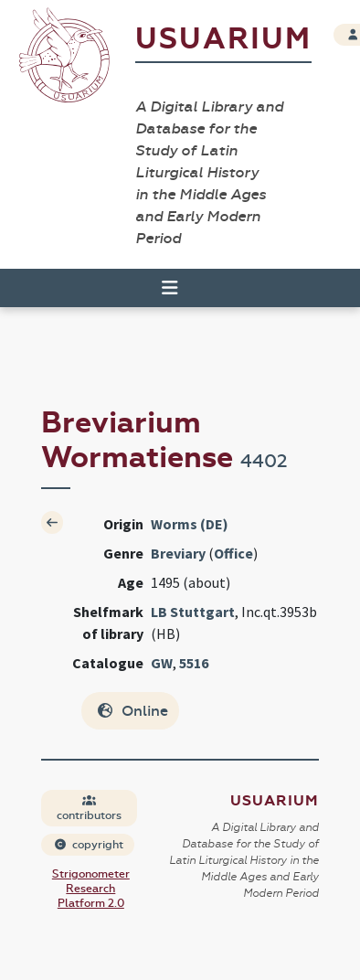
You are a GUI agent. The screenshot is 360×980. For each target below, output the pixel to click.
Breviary (178, 553)
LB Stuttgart (193, 612)
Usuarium (223, 39)
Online (132, 711)
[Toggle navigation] (162, 288)
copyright (89, 845)
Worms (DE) (190, 524)
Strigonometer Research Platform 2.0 (91, 889)
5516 (194, 663)
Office (233, 553)
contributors (89, 809)
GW (162, 663)
